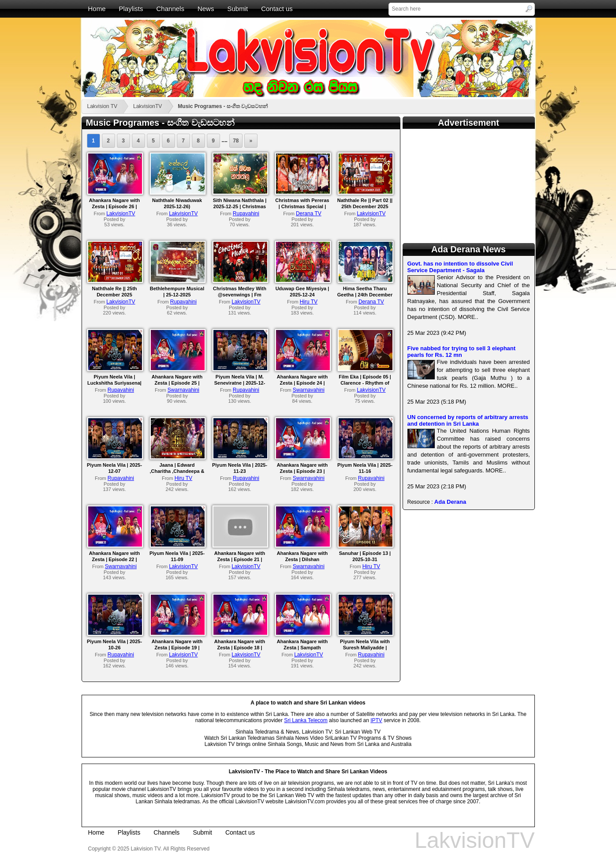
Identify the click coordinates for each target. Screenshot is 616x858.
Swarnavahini (183, 390)
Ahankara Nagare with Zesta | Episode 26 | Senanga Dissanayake (115, 206)
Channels (170, 9)
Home (97, 9)
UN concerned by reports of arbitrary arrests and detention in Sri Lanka (468, 420)
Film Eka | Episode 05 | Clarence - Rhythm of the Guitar (365, 383)
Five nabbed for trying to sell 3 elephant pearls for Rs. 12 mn (462, 352)
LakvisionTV (147, 106)
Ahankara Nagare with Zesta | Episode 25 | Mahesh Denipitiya (177, 383)
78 (236, 141)
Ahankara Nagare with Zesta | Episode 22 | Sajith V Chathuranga (115, 559)
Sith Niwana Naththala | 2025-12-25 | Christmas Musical (240, 206)
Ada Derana (450, 502)
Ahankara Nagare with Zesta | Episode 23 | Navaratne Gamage (302, 471)
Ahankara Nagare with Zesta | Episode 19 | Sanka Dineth (177, 648)
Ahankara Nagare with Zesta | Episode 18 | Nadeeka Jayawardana (240, 648)
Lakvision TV (102, 106)
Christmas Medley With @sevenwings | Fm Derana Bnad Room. (240, 295)
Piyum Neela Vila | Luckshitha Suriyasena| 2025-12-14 (114, 383)
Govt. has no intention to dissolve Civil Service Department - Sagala (460, 267)
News (206, 9)
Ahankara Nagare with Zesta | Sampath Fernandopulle (302, 648)
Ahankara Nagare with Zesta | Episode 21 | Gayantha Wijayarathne (240, 559)
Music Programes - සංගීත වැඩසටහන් (223, 106)
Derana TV (309, 214)
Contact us (277, 9)
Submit (237, 9)
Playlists (131, 9)
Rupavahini (246, 214)
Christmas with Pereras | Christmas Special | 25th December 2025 (302, 206)
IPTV (376, 720)
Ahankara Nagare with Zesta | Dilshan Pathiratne (302, 559)
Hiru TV (309, 302)
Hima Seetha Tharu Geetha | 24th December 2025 (365, 295)
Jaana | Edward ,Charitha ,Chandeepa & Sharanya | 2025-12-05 (177, 471)
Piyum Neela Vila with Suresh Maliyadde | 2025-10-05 (365, 648)
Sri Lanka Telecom (306, 720)
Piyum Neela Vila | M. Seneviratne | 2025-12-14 (240, 383)
